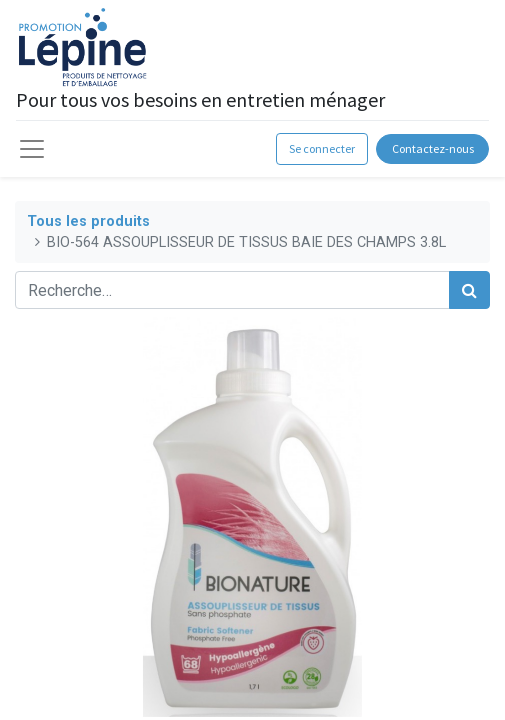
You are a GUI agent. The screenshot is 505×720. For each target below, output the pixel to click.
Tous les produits (88, 221)
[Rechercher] (469, 290)
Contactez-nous (433, 148)
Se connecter (322, 148)
